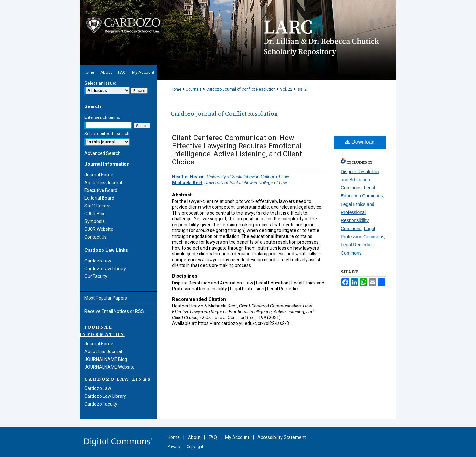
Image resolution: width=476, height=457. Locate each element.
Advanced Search (103, 153)
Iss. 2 (302, 89)
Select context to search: (107, 134)
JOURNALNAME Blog (106, 359)
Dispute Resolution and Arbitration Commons (360, 180)
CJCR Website (99, 229)
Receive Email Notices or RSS (114, 311)
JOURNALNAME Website (109, 367)
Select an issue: (100, 83)
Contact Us (96, 237)
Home (176, 89)
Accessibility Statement (282, 437)
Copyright (195, 447)
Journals (194, 89)
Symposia (95, 221)
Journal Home (99, 175)
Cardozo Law (98, 261)
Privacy (174, 447)
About (194, 437)
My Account (237, 437)
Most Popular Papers (106, 298)
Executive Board (101, 190)
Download (360, 142)
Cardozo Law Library (105, 269)
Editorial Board (99, 198)
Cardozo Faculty (101, 404)
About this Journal (103, 183)
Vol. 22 (286, 89)
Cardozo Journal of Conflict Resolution (241, 89)
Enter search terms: (102, 117)
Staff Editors (97, 206)
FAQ (213, 437)
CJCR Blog (95, 214)
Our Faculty (96, 276)
